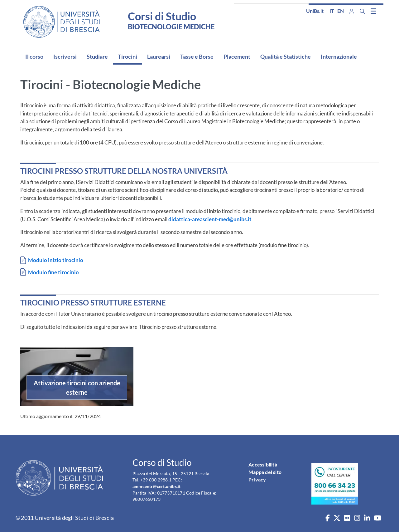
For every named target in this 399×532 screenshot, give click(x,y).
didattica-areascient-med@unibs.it (210, 219)
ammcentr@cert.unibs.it (156, 486)
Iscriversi (65, 56)
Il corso (34, 56)
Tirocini (127, 56)
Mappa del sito (265, 472)
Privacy (257, 479)
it (332, 11)
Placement (237, 56)
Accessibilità (263, 464)
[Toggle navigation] (373, 11)
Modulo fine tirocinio (53, 272)
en (341, 11)
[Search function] (363, 11)
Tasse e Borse (197, 56)
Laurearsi (159, 56)
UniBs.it (315, 11)
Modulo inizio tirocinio (56, 260)
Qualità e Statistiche (286, 56)
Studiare (97, 56)
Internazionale (339, 56)
